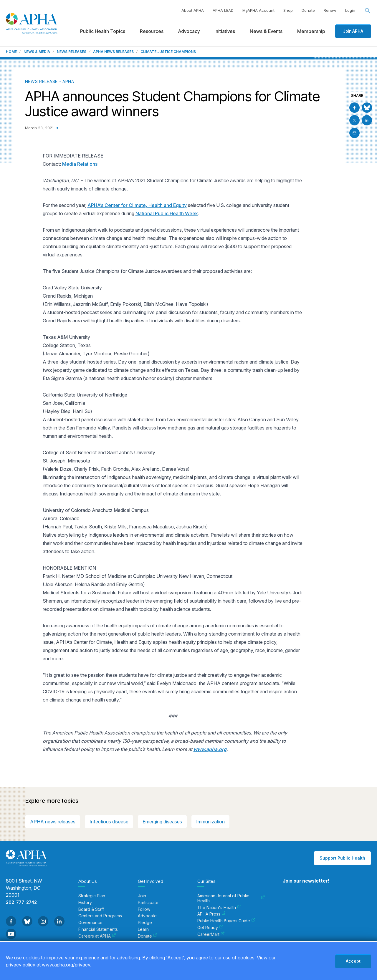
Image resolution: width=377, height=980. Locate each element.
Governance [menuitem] (90, 923)
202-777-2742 (21, 902)
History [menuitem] (85, 903)
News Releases (72, 52)
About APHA (193, 10)
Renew (330, 10)
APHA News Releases (113, 52)
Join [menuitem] (142, 896)
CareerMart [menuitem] (211, 934)
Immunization (210, 822)
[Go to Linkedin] (367, 120)
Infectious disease (109, 822)
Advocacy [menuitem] (189, 31)
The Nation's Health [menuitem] (219, 908)
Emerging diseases (162, 822)
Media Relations (80, 164)
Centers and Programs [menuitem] (100, 916)
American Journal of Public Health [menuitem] (231, 898)
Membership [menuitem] (311, 31)
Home (11, 52)
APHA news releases (53, 822)
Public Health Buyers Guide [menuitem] (226, 921)
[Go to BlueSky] (367, 108)
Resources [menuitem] (152, 31)
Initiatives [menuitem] (225, 31)
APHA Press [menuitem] (211, 914)
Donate (308, 10)
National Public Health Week (167, 213)
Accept (353, 961)
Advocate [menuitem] (147, 916)
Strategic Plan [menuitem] (92, 896)
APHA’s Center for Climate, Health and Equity (137, 205)
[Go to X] (354, 120)
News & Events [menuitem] (266, 31)
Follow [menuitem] (144, 909)
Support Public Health (342, 858)
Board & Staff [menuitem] (91, 909)
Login (350, 10)
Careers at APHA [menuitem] (97, 936)
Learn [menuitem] (143, 929)
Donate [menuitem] (148, 936)
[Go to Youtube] (11, 934)
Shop (288, 10)
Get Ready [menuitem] (210, 928)
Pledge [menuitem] (145, 923)
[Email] (354, 133)
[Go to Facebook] (354, 108)
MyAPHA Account (258, 10)
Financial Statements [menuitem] (98, 929)
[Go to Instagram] (43, 921)
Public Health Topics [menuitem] (103, 31)
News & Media (37, 52)
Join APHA (353, 31)
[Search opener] (368, 11)
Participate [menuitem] (148, 903)
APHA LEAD (223, 10)
